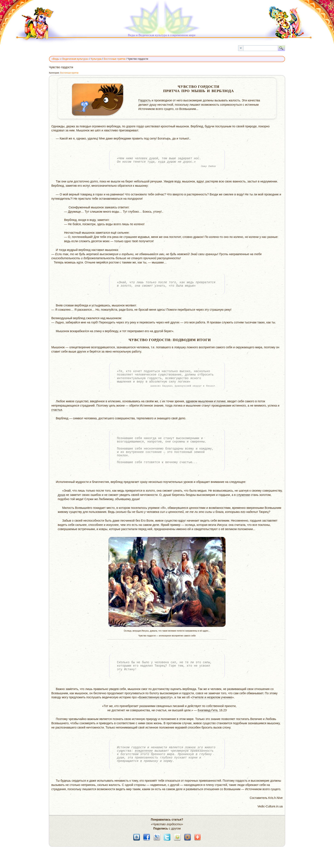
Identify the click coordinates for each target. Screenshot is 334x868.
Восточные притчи (69, 73)
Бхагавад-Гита (208, 710)
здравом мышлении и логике (206, 401)
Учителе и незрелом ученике (212, 697)
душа (61, 495)
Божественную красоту (155, 697)
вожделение (144, 751)
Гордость (145, 100)
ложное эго (194, 747)
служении (243, 495)
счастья (57, 410)
